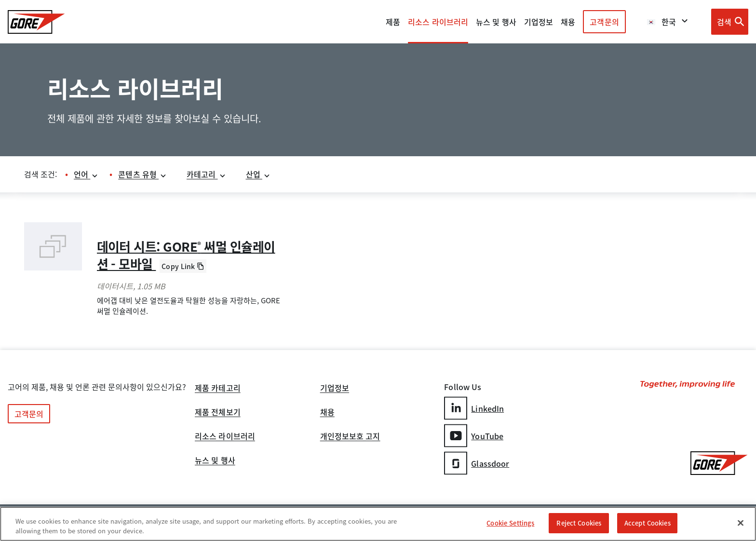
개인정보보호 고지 (350, 437)
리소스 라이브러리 (225, 437)
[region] (378, 524)
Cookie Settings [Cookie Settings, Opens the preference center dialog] (510, 523)
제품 (393, 22)
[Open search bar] (730, 22)
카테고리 (206, 174)
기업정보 (335, 389)
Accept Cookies (648, 523)
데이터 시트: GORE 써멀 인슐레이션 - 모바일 (186, 255)
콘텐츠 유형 (142, 174)
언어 (86, 174)
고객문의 (604, 22)
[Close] (741, 523)
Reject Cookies (579, 523)
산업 (258, 174)
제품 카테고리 (218, 389)
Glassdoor (477, 463)
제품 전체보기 (218, 413)
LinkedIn (474, 408)
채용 (327, 413)
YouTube (474, 436)
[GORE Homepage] (36, 22)
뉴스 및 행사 (215, 461)
